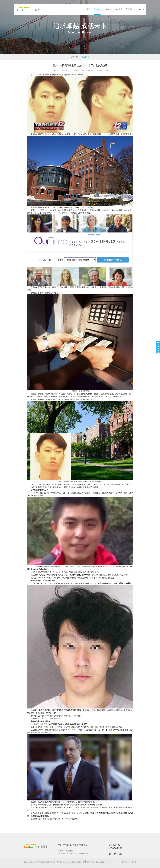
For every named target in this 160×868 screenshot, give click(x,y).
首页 (88, 9)
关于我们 (129, 9)
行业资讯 (86, 57)
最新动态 (97, 9)
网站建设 (125, 862)
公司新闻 (74, 57)
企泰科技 (133, 862)
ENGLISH (141, 9)
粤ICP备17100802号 (77, 862)
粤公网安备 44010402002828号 (96, 862)
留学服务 (108, 9)
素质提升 (119, 9)
